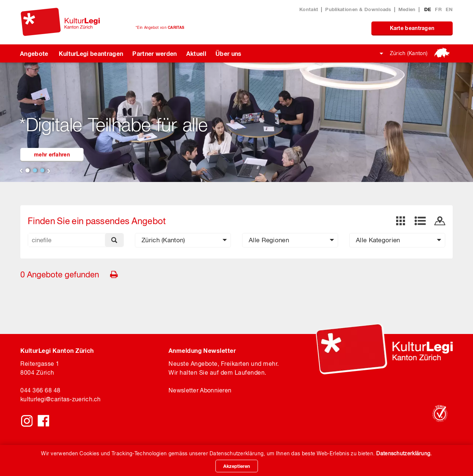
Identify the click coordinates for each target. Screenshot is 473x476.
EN (449, 9)
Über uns (229, 53)
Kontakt (309, 9)
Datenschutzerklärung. (404, 453)
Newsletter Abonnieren (200, 390)
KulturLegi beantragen (91, 53)
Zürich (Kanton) (409, 53)
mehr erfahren (52, 154)
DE (428, 9)
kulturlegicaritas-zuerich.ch (61, 399)
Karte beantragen (412, 28)
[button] (183, 240)
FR (439, 9)
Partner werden (154, 53)
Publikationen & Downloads (358, 9)
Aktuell (196, 53)
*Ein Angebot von (160, 27)
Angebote (34, 53)
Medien (407, 9)
